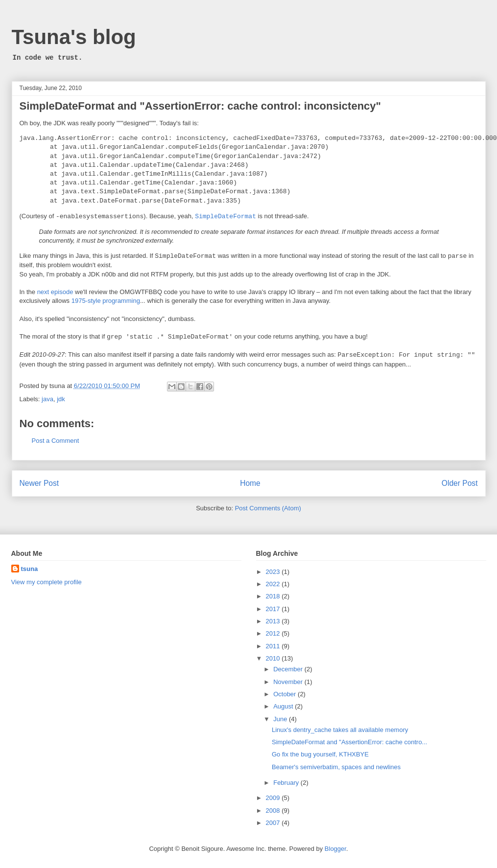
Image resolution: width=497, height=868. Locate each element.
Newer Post (39, 483)
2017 (274, 609)
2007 (274, 823)
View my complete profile (47, 582)
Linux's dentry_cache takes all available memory (340, 730)
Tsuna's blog (74, 37)
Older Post (460, 483)
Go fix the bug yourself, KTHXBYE (320, 754)
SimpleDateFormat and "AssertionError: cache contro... (349, 742)
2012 (274, 633)
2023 (274, 572)
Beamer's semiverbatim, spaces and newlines (336, 767)
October (285, 694)
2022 (274, 584)
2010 (274, 658)
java (47, 399)
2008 (274, 811)
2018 (274, 596)
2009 (274, 798)
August (284, 706)
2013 (274, 621)
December (289, 669)
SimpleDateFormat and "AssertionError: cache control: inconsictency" (200, 106)
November (289, 682)
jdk (61, 399)
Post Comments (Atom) (268, 508)
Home (250, 483)
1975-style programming (106, 301)
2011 (274, 646)
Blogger (335, 849)
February (287, 783)
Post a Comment (56, 441)
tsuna (30, 569)
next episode (55, 292)
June (281, 719)
